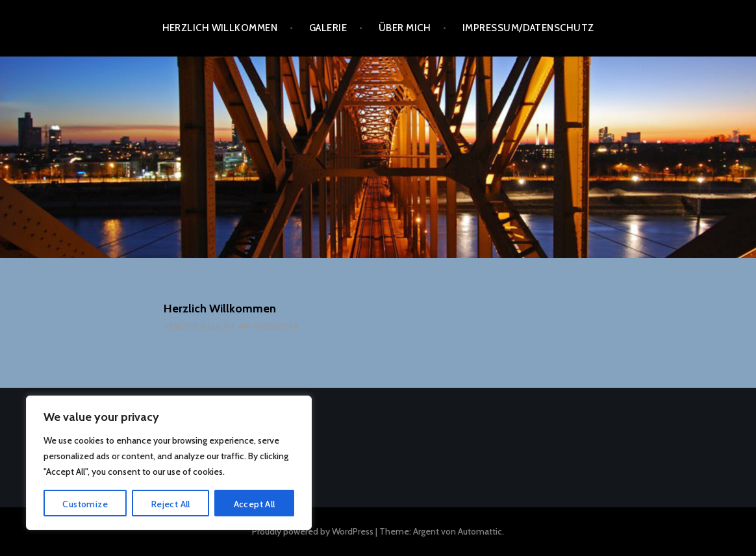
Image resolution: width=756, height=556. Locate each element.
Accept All (255, 504)
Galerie (328, 28)
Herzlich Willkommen (220, 28)
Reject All (171, 504)
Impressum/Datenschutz (528, 28)
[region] (169, 463)
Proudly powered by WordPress (313, 531)
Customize (85, 504)
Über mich (405, 28)
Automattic (480, 531)
